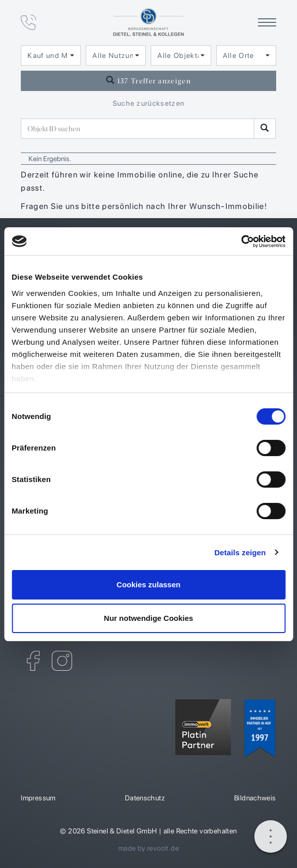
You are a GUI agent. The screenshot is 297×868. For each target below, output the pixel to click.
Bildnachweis (255, 798)
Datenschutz (145, 798)
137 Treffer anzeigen (148, 81)
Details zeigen (240, 552)
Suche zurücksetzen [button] (149, 103)
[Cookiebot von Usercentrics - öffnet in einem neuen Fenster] (241, 242)
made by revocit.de (148, 848)
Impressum (38, 798)
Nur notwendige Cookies (149, 618)
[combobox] (51, 55)
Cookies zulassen (149, 585)
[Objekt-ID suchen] (138, 129)
